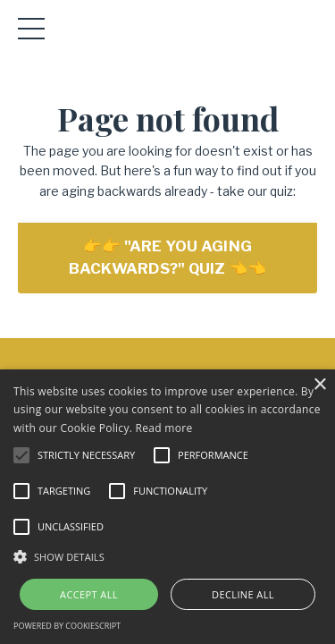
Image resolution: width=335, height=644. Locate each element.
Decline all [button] (243, 594)
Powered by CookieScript (67, 626)
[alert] (167, 507)
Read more (164, 428)
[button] (167, 556)
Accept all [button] (89, 594)
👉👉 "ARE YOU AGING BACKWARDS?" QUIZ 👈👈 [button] (168, 257)
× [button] (319, 385)
